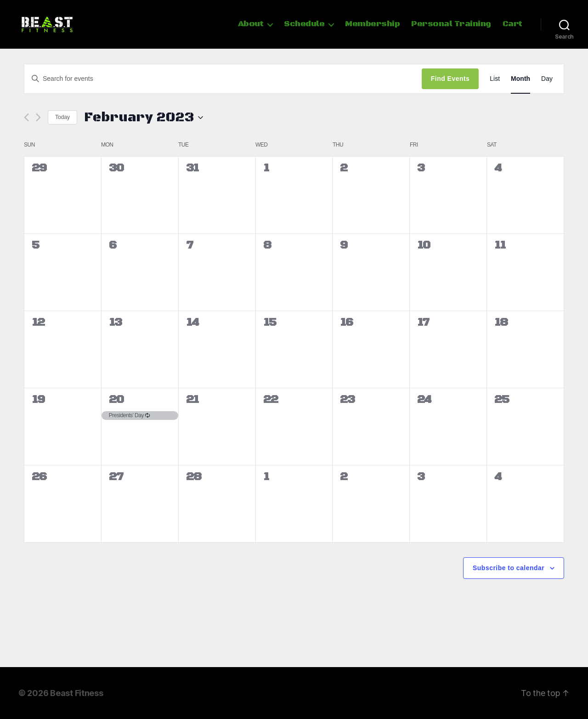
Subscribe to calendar (509, 568)
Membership (372, 24)
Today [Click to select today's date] (62, 117)
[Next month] (38, 117)
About (251, 24)
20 (116, 400)
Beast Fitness (77, 693)
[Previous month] (26, 117)
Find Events (450, 79)
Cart (512, 24)
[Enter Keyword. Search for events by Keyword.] (223, 79)
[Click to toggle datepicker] (144, 118)
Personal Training (451, 24)
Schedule (304, 24)
